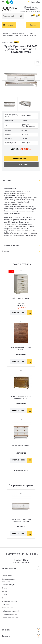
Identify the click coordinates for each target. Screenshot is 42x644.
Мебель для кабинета (10, 618)
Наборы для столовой (10, 611)
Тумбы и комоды (8, 585)
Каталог (10, 25)
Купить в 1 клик (21, 164)
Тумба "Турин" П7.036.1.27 (21, 298)
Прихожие (6, 604)
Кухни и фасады (8, 608)
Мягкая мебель (8, 576)
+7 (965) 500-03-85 (30, 9)
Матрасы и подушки (9, 601)
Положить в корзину (21, 158)
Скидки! (33, 25)
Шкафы (5, 591)
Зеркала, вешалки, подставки (9, 580)
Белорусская (10, 9)
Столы (4, 595)
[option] (21, 78)
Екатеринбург (35, 2)
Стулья (4, 588)
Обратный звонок (30, 7)
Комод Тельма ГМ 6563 (21, 446)
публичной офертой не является (30, 11)
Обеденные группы (9, 614)
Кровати (5, 598)
